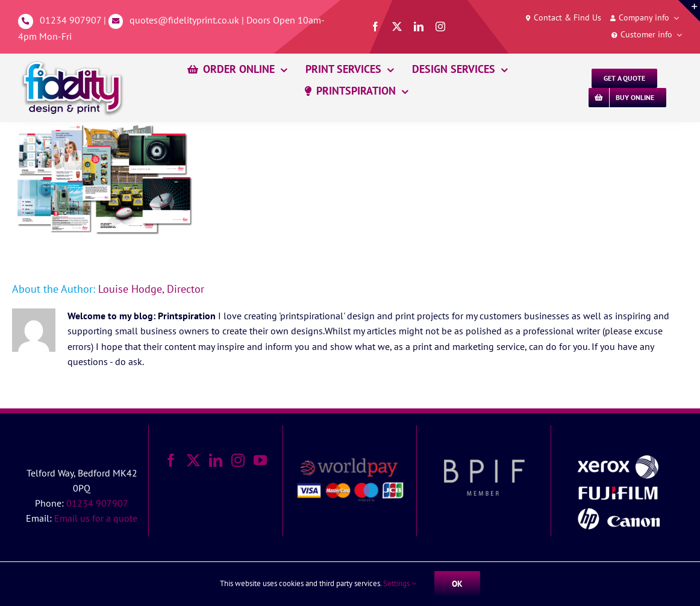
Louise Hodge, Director (151, 289)
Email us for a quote (96, 518)
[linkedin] (419, 27)
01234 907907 (70, 20)
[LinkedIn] (216, 460)
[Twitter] (193, 460)
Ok (457, 584)
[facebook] (375, 27)
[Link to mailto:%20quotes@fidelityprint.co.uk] (116, 21)
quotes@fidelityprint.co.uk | (188, 20)
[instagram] (440, 27)
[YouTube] (260, 460)
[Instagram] (238, 460)
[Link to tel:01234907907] (26, 21)
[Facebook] (171, 460)
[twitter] (397, 27)
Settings (400, 583)
